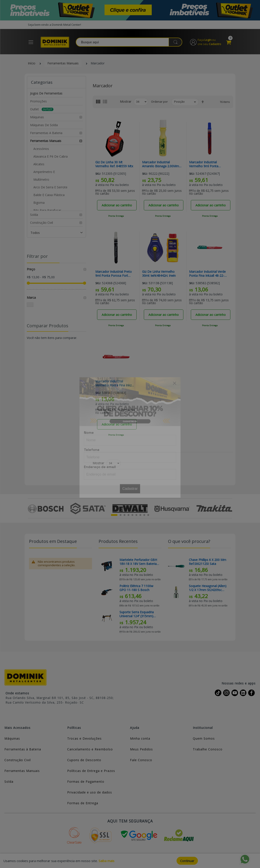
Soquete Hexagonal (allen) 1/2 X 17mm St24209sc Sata (208, 588)
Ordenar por (159, 102)
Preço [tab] (31, 269)
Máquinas (12, 738)
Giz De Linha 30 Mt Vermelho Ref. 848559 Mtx (114, 164)
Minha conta (140, 738)
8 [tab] (144, 515)
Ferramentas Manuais (63, 63)
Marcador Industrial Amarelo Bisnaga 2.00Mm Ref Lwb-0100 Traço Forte (161, 164)
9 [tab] (148, 515)
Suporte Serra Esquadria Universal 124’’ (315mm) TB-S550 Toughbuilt (137, 614)
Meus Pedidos (141, 749)
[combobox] (129, 42)
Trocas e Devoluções (84, 738)
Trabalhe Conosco (208, 749)
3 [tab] (125, 515)
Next (230, 508)
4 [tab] (128, 515)
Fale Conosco (141, 760)
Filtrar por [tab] (37, 256)
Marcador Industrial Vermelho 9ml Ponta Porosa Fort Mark (204, 164)
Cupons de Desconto (84, 760)
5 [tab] (132, 515)
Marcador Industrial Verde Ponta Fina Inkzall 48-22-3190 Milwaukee (207, 274)
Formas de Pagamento (86, 782)
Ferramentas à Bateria (23, 749)
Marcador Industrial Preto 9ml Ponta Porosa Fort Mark (114, 274)
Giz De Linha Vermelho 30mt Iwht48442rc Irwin (159, 274)
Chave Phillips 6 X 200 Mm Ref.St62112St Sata (208, 562)
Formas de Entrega (83, 803)
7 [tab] (140, 515)
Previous (30, 508)
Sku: (98, 174)
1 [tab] (114, 515)
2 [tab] (121, 515)
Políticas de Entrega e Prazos (91, 771)
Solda (9, 782)
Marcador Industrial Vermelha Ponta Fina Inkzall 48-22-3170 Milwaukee (115, 383)
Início (32, 63)
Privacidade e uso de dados (90, 792)
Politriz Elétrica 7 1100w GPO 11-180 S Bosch (136, 588)
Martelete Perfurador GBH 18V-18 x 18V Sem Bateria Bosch (138, 562)
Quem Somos (204, 738)
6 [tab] (136, 515)
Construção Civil (18, 760)
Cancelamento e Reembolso (90, 749)
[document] (130, 861)
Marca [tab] (31, 298)
